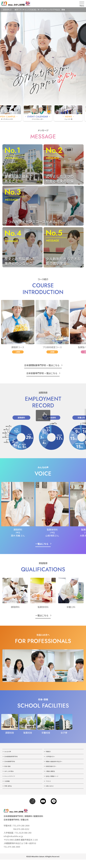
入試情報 (7, 781)
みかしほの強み (9, 771)
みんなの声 (8, 751)
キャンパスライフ (10, 776)
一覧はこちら (42, 544)
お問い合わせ (50, 786)
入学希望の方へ (50, 756)
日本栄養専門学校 (10, 761)
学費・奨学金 (8, 786)
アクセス (48, 781)
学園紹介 (48, 751)
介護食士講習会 (50, 771)
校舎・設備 (7, 766)
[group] (42, 113)
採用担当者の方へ (51, 766)
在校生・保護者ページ (52, 776)
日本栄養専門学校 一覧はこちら (42, 373)
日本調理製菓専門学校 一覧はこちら (42, 365)
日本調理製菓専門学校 (11, 756)
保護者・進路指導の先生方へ (54, 761)
